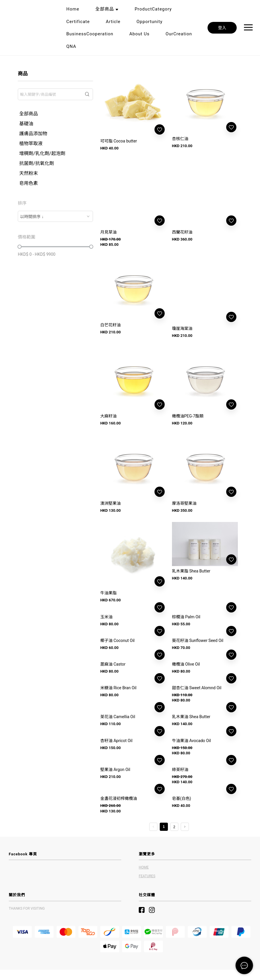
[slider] (20, 247)
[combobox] (55, 216)
